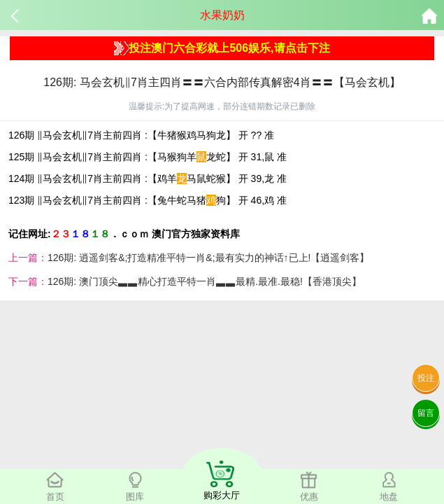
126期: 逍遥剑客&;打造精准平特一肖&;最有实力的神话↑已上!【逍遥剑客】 (208, 258)
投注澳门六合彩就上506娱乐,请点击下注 (222, 48)
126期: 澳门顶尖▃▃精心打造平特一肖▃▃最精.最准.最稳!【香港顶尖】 (205, 281)
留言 (426, 413)
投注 (426, 378)
